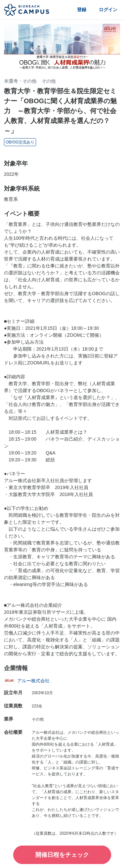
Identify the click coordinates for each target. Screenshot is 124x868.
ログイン (108, 10)
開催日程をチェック (62, 855)
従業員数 (13, 706)
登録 (82, 10)
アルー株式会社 (33, 681)
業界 (9, 719)
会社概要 (13, 732)
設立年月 (13, 693)
